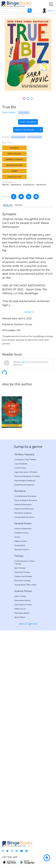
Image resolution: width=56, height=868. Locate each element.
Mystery (30, 454)
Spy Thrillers (31, 459)
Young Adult (20, 545)
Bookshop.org (14, 165)
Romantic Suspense (23, 513)
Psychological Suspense (25, 480)
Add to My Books (28, 130)
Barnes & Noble (14, 159)
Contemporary (21, 561)
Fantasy (19, 556)
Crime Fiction (20, 468)
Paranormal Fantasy (23, 576)
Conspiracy (19, 459)
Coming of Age (18, 137)
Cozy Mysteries (21, 464)
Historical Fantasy (22, 572)
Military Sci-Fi (20, 609)
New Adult (32, 585)
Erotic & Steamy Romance (26, 500)
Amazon (14, 148)
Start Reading (28, 122)
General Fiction (23, 523)
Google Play (14, 177)
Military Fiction (21, 541)
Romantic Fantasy (22, 581)
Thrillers (19, 454)
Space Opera (20, 617)
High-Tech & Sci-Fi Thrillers (26, 472)
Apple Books (14, 154)
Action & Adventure (23, 529)
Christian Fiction (22, 533)
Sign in (51, 11)
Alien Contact (20, 596)
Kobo (14, 171)
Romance (20, 491)
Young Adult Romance (24, 517)
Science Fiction (23, 591)
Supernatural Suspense (24, 485)
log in (24, 362)
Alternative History (23, 600)
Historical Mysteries (23, 476)
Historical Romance (23, 505)
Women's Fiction (22, 550)
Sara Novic (9, 112)
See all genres (28, 624)
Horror (17, 537)
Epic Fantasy (20, 568)
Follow (24, 113)
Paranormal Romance (24, 509)
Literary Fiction (35, 137)
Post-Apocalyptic (22, 613)
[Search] (30, 11)
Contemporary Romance (25, 496)
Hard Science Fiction (23, 605)
